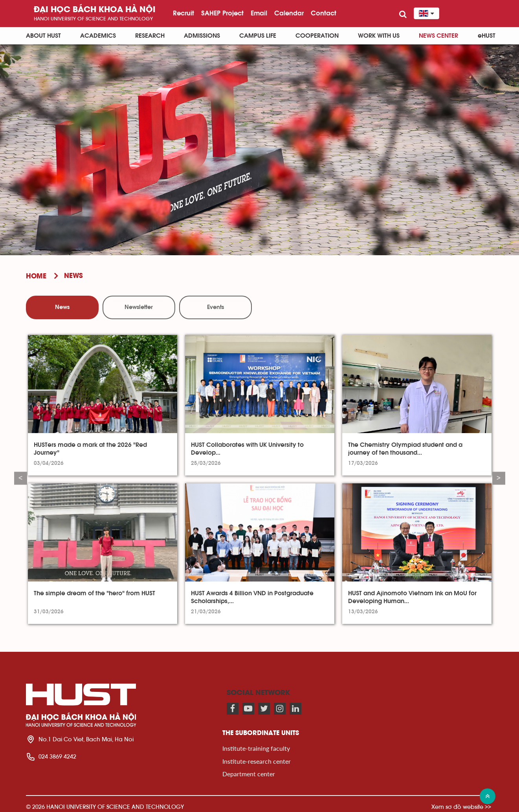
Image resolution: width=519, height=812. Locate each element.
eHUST (487, 36)
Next (499, 478)
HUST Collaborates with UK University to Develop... (247, 449)
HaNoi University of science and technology (93, 19)
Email (259, 13)
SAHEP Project (222, 13)
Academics (98, 36)
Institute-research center (257, 761)
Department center (249, 774)
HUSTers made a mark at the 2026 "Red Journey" (90, 449)
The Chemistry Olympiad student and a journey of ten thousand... (405, 449)
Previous (21, 478)
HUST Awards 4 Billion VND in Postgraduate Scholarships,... (252, 597)
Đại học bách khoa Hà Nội (95, 10)
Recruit (183, 13)
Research (150, 36)
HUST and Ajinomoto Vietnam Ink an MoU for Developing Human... (412, 597)
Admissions (202, 36)
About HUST (43, 36)
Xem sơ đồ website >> (461, 807)
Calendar (289, 13)
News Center (438, 36)
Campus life (258, 36)
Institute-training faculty (256, 748)
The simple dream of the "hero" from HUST (94, 593)
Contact (324, 13)
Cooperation (317, 36)
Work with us (379, 36)
